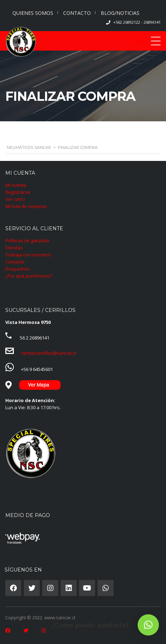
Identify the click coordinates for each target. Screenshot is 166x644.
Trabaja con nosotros (28, 255)
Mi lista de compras (26, 206)
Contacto (15, 262)
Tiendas (14, 248)
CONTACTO (77, 13)
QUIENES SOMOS (33, 13)
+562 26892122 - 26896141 (137, 22)
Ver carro (15, 199)
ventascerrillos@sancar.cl (49, 353)
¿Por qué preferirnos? (29, 276)
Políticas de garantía (27, 240)
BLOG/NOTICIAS (120, 13)
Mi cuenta (16, 185)
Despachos (18, 269)
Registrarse (18, 192)
